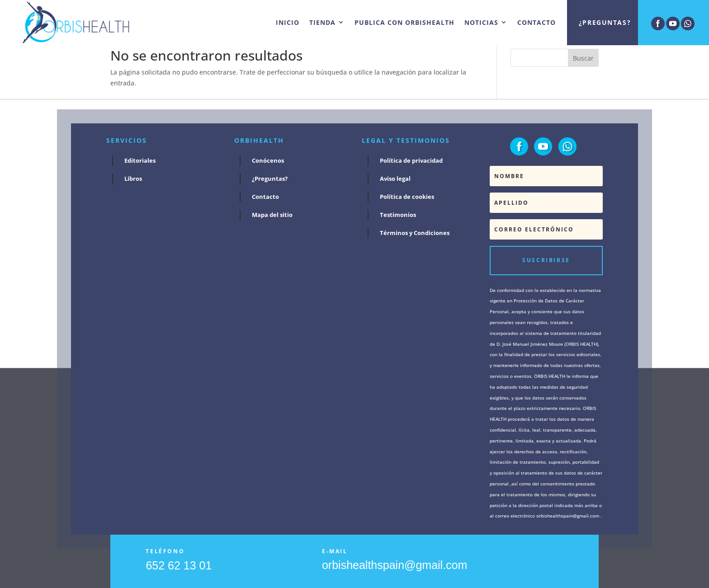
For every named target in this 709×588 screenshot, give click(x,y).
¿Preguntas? (605, 22)
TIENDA (322, 22)
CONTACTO (536, 22)
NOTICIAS (481, 22)
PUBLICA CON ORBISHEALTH (404, 22)
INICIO (288, 22)
